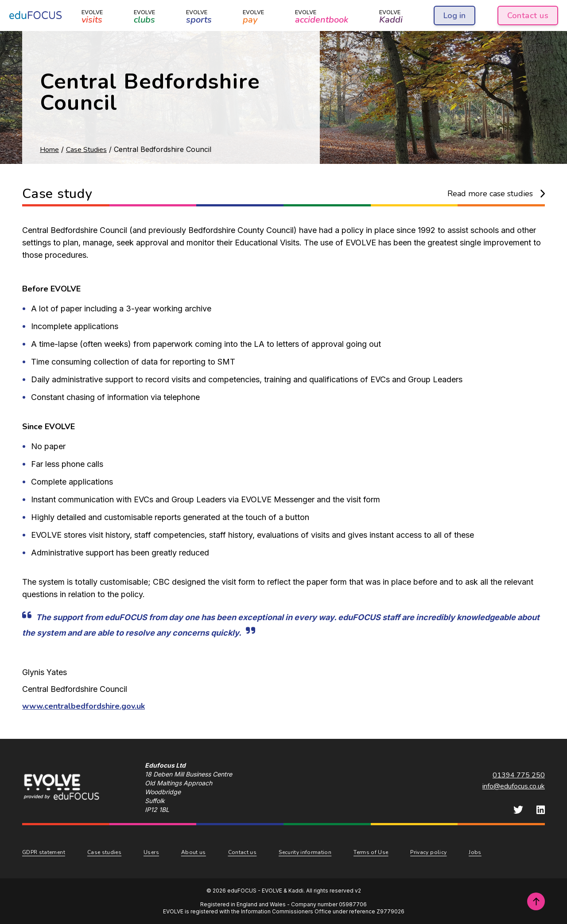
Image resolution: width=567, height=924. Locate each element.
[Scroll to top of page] (536, 901)
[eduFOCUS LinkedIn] (541, 810)
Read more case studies (496, 194)
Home (49, 150)
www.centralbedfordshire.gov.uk (83, 706)
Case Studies (86, 150)
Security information (305, 852)
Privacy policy (428, 852)
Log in (454, 16)
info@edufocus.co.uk (514, 786)
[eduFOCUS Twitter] (518, 810)
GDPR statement (44, 852)
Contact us (528, 16)
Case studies (104, 852)
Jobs (475, 852)
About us (194, 852)
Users (151, 852)
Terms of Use (371, 852)
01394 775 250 (519, 775)
